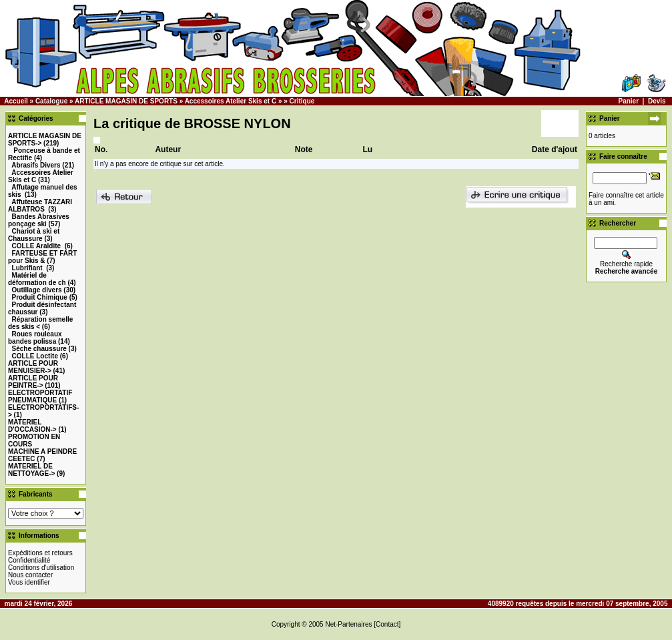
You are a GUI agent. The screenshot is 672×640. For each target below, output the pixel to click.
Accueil (16, 101)
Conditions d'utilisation (41, 568)
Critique (302, 101)
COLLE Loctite (35, 356)
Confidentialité (29, 560)
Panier (628, 101)
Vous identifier (29, 582)
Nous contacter (30, 575)
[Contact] (387, 624)
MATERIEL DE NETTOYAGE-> (31, 470)
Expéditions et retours (40, 553)
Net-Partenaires (348, 624)
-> (33, 367)
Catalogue (51, 101)
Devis (657, 101)
